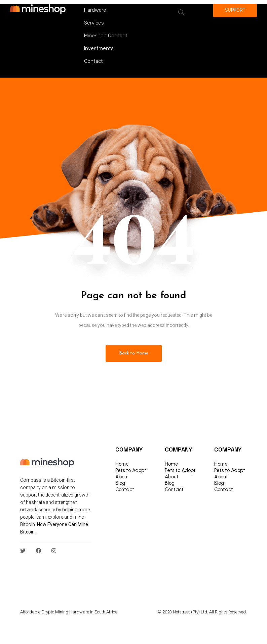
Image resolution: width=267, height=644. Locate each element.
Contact (93, 61)
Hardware (95, 10)
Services (94, 23)
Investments (99, 48)
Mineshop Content (106, 36)
